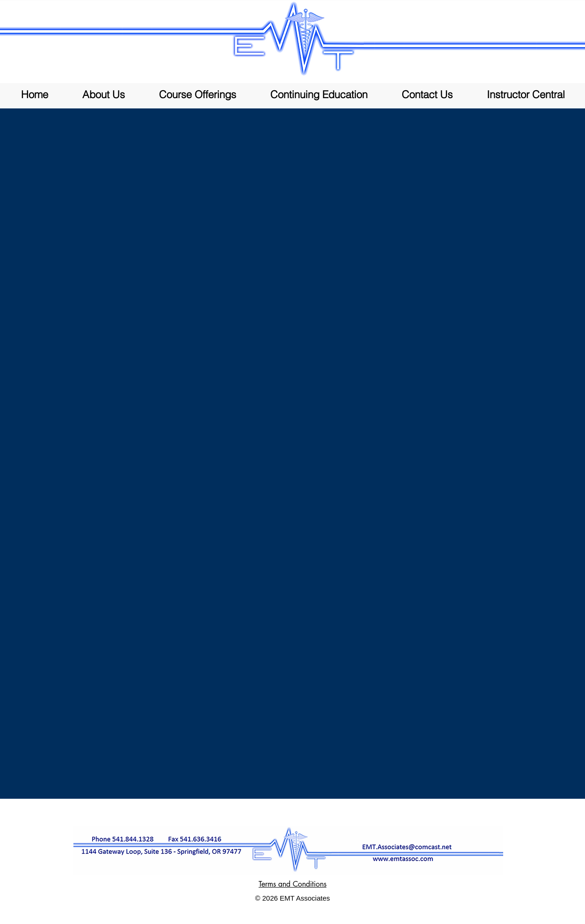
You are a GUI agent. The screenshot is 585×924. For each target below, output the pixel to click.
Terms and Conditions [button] (292, 884)
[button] (198, 95)
